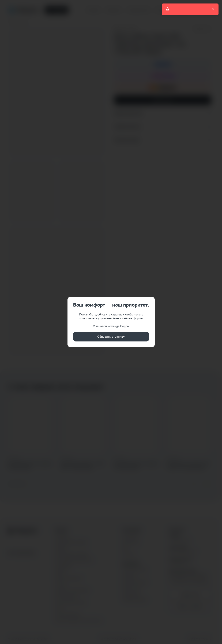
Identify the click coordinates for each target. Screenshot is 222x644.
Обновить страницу (111, 337)
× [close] (213, 9)
